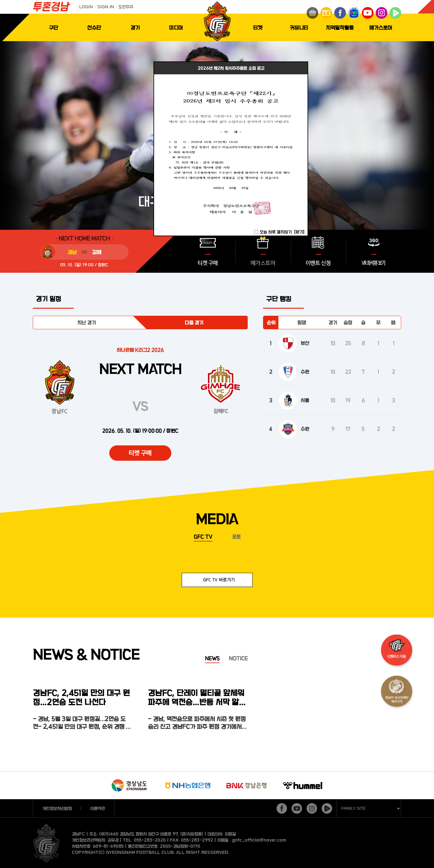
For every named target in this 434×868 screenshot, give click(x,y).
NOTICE (238, 658)
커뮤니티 (299, 27)
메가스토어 (381, 27)
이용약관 (98, 808)
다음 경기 (194, 323)
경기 (135, 27)
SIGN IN (106, 7)
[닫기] (299, 232)
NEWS (212, 658)
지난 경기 (87, 323)
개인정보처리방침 (57, 808)
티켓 (258, 27)
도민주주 (126, 7)
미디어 (176, 27)
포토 (236, 537)
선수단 (94, 27)
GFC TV (203, 537)
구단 (53, 27)
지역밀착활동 (340, 27)
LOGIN (86, 7)
